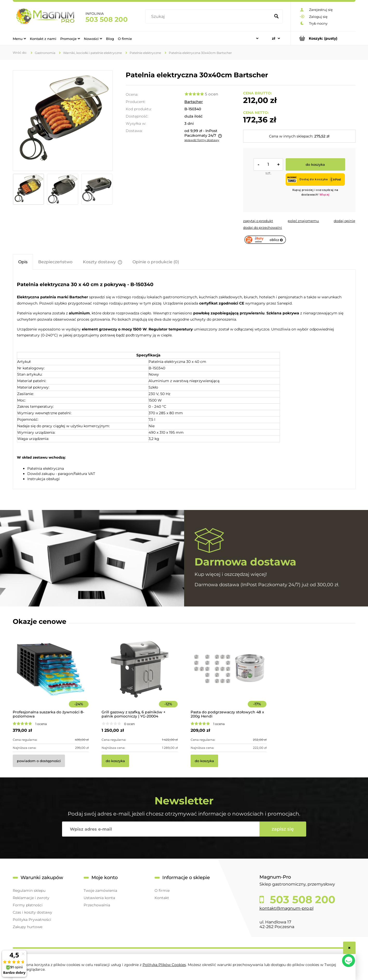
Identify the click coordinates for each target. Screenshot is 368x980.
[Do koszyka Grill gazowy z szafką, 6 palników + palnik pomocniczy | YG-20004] (115, 761)
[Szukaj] (277, 17)
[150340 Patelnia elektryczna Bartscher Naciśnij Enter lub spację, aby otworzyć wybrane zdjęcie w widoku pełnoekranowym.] (63, 121)
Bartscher (194, 102)
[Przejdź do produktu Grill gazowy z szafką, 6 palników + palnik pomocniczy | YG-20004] (140, 676)
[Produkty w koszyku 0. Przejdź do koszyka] (323, 38)
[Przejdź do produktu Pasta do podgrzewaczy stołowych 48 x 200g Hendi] (229, 676)
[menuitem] (19, 38)
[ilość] (268, 164)
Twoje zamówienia (100, 891)
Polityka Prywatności (32, 920)
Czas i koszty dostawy (32, 912)
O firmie (162, 891)
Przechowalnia (97, 905)
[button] (258, 221)
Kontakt (162, 898)
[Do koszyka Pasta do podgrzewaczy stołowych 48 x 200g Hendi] (204, 761)
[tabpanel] (184, 380)
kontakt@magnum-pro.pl (286, 908)
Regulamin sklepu (29, 891)
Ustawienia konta (99, 898)
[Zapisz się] (283, 829)
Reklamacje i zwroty (31, 898)
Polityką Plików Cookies (164, 965)
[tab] (23, 262)
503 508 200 (107, 19)
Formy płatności (28, 905)
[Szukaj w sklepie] (209, 17)
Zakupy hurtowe (28, 927)
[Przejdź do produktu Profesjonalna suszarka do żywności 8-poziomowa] (51, 676)
